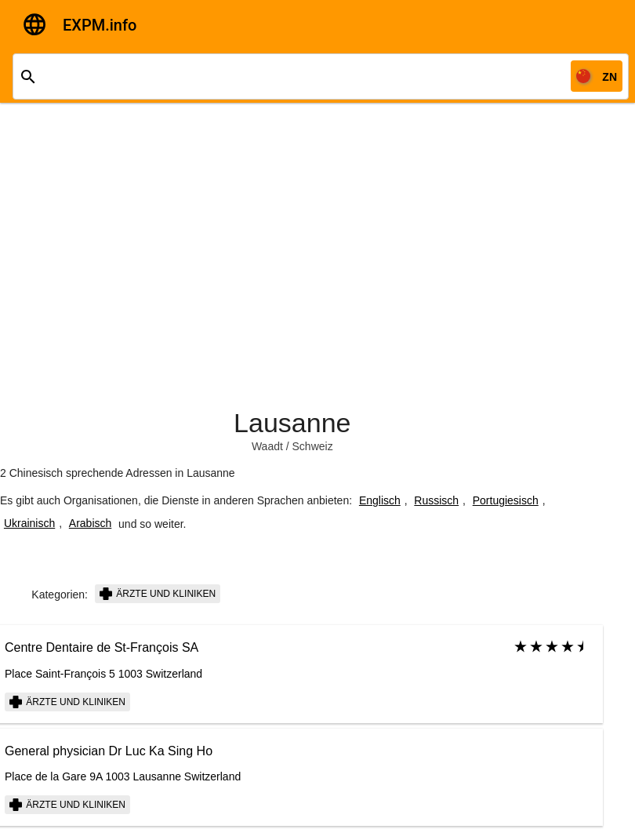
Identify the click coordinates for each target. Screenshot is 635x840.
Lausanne (292, 423)
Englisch (380, 500)
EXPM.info (100, 25)
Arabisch (90, 523)
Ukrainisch (29, 523)
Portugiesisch (506, 500)
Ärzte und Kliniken (158, 594)
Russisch (436, 500)
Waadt (267, 446)
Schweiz (313, 446)
